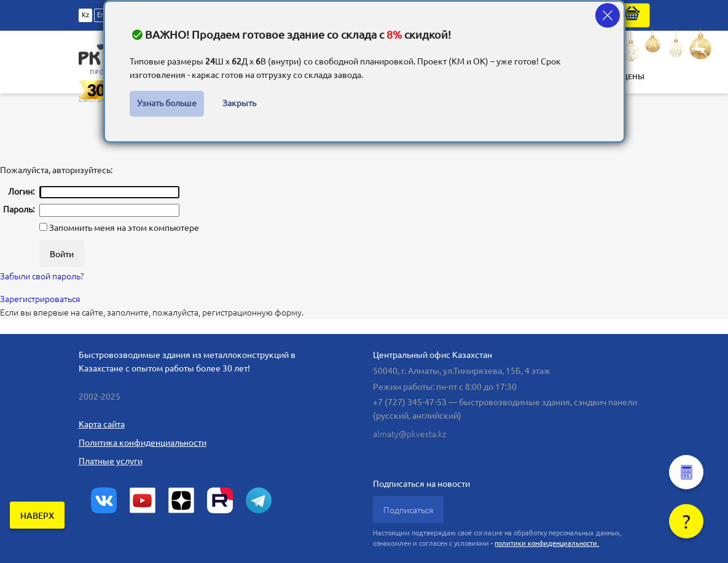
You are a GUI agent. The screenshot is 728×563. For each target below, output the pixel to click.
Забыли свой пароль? (42, 276)
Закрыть (239, 103)
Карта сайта (102, 424)
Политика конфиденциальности (143, 443)
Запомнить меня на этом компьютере (123, 228)
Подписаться (408, 510)
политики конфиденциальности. (547, 543)
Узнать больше (167, 103)
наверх (37, 516)
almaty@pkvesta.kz (409, 434)
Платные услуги (111, 461)
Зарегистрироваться (40, 299)
